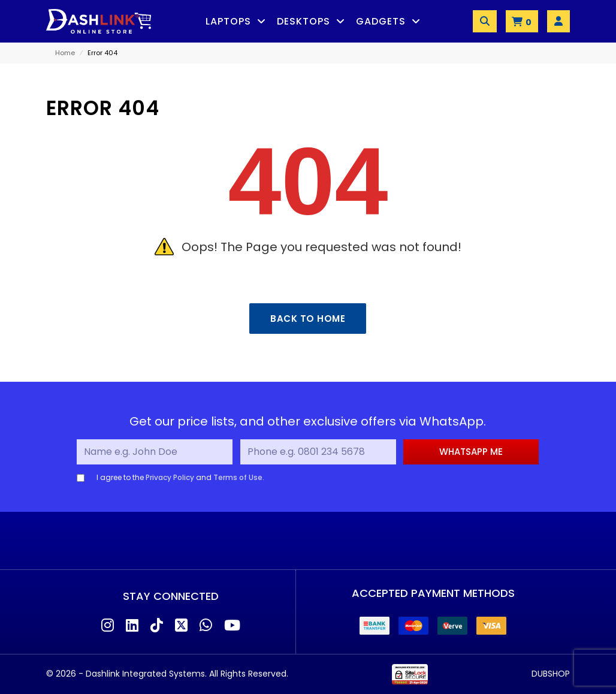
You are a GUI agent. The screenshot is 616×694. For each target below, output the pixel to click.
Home (65, 53)
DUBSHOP (551, 674)
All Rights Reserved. (249, 674)
